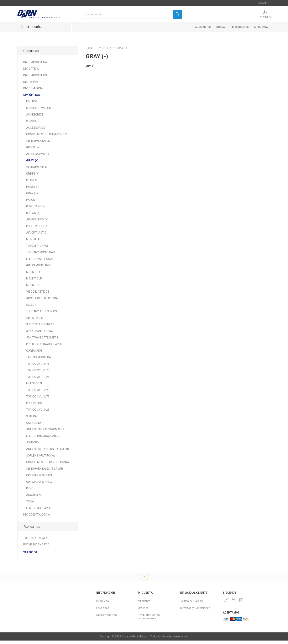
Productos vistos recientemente (149, 617)
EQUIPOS (32, 101)
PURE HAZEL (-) (36, 206)
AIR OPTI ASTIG (36, 233)
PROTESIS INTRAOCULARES (44, 344)
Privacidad (103, 608)
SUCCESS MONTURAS (40, 324)
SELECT (31, 305)
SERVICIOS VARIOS (39, 108)
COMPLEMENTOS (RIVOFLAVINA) (47, 462)
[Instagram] (241, 600)
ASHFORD (32, 442)
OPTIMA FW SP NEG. (39, 482)
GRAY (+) (32, 193)
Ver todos (30, 552)
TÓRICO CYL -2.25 (38, 390)
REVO (30, 488)
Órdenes (143, 608)
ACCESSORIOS (36, 128)
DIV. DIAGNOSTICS (35, 75)
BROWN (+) (33, 213)
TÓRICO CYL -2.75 (38, 397)
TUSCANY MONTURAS (40, 252)
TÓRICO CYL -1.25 (38, 377)
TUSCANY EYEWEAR (36, 538)
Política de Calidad (191, 601)
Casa (89, 48)
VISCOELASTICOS (38, 292)
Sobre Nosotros (107, 615)
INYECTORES (34, 318)
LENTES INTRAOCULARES (43, 436)
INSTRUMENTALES (38, 141)
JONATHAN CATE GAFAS (42, 338)
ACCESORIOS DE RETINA (42, 298)
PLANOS (32, 180)
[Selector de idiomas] (263, 3)
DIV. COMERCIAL (34, 88)
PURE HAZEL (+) (37, 226)
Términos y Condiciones (195, 608)
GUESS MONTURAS (38, 265)
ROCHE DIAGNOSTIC (36, 544)
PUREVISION (34, 403)
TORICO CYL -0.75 (38, 364)
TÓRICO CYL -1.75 (38, 370)
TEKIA (30, 501)
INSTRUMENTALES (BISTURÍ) (45, 469)
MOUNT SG (33, 285)
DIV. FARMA (31, 82)
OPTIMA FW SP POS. (39, 475)
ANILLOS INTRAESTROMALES (45, 429)
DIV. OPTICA (31, 69)
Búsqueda (103, 601)
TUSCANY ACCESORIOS (42, 311)
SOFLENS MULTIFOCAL (41, 456)
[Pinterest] (234, 600)
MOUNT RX (33, 272)
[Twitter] (227, 600)
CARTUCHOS (34, 351)
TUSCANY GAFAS (37, 246)
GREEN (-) (32, 147)
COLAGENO (34, 423)
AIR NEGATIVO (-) (37, 154)
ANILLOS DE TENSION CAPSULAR (48, 449)
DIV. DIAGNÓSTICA (35, 62)
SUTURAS (32, 416)
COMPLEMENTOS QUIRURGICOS (47, 134)
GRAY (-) (32, 160)
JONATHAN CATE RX (39, 331)
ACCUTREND (34, 495)
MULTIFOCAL (34, 383)
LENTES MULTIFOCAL (40, 259)
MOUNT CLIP (34, 279)
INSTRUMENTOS (37, 167)
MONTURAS (34, 239)
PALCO (31, 200)
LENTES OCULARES (39, 508)
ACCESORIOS (35, 115)
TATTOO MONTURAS (39, 357)
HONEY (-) (33, 187)
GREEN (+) (33, 174)
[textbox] (127, 14)
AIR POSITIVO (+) (37, 219)
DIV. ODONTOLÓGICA (37, 515)
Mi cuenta (265, 17)
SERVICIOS (33, 121)
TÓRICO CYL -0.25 (38, 410)
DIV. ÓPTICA (32, 95)
